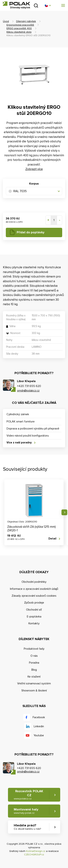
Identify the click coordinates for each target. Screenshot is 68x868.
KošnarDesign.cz (36, 851)
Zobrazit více (34, 169)
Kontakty (34, 623)
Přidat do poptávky (31, 232)
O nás (34, 656)
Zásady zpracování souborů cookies (34, 596)
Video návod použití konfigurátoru (28, 436)
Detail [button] (52, 539)
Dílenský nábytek (26, 21)
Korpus (34, 184)
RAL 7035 (18, 191)
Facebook (39, 717)
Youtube (39, 735)
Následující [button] (64, 512)
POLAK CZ (17, 4)
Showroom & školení (34, 691)
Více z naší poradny (19, 443)
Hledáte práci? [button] (27, 827)
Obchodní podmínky (34, 582)
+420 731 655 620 (29, 386)
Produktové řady (34, 649)
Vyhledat (36, 6)
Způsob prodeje (34, 603)
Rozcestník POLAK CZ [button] (28, 795)
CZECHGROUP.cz (34, 855)
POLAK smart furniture (21, 422)
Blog (34, 670)
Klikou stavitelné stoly (19, 32)
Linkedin (39, 726)
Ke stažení (34, 677)
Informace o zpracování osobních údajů (34, 589)
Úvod (6, 21)
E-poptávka (34, 617)
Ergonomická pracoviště (20, 25)
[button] (48, 5)
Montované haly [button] (26, 811)
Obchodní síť (34, 610)
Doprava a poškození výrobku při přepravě (33, 429)
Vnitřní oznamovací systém (34, 683)
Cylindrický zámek (18, 414)
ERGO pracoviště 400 (19, 28)
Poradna (34, 663)
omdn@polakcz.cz (28, 391)
